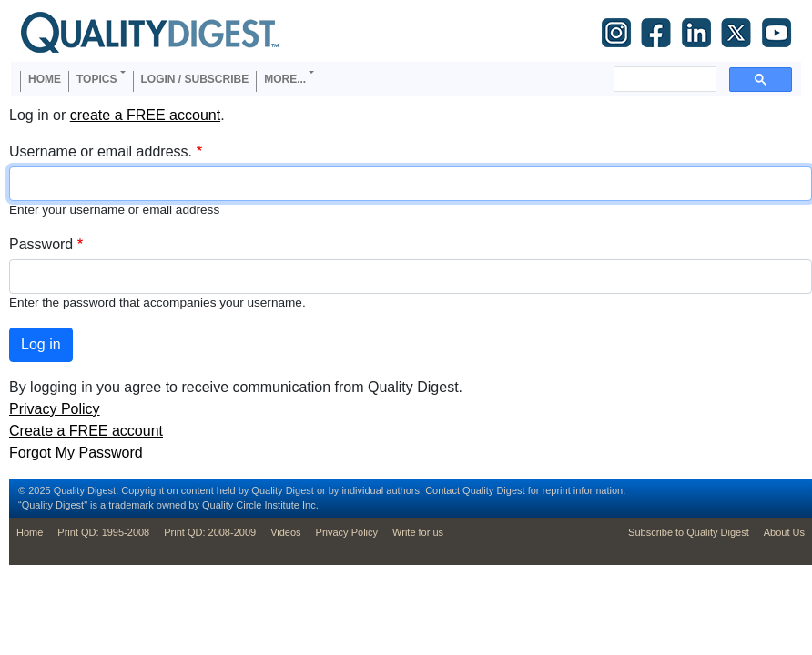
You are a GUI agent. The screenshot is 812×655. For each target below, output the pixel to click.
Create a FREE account (86, 431)
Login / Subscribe (195, 79)
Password (41, 244)
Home (45, 79)
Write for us (418, 532)
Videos (285, 532)
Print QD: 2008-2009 (210, 532)
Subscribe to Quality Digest (689, 532)
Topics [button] (96, 79)
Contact (442, 490)
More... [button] (285, 79)
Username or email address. (101, 151)
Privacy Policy (55, 409)
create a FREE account (145, 115)
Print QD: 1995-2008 (103, 532)
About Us (784, 532)
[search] (663, 79)
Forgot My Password (76, 453)
